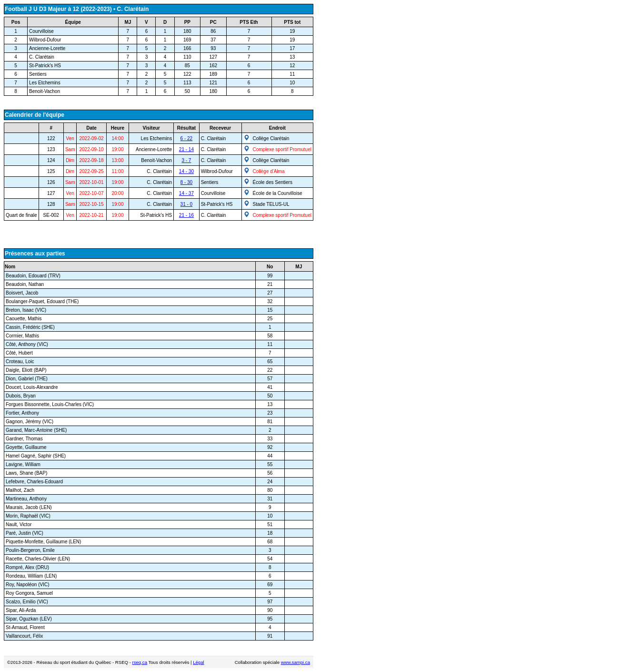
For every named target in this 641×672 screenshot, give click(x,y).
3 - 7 (186, 160)
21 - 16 (186, 215)
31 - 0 (187, 204)
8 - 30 (187, 182)
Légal (198, 662)
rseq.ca (140, 662)
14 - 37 (186, 193)
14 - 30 (186, 171)
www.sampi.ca (295, 662)
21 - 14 (186, 149)
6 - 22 (187, 138)
